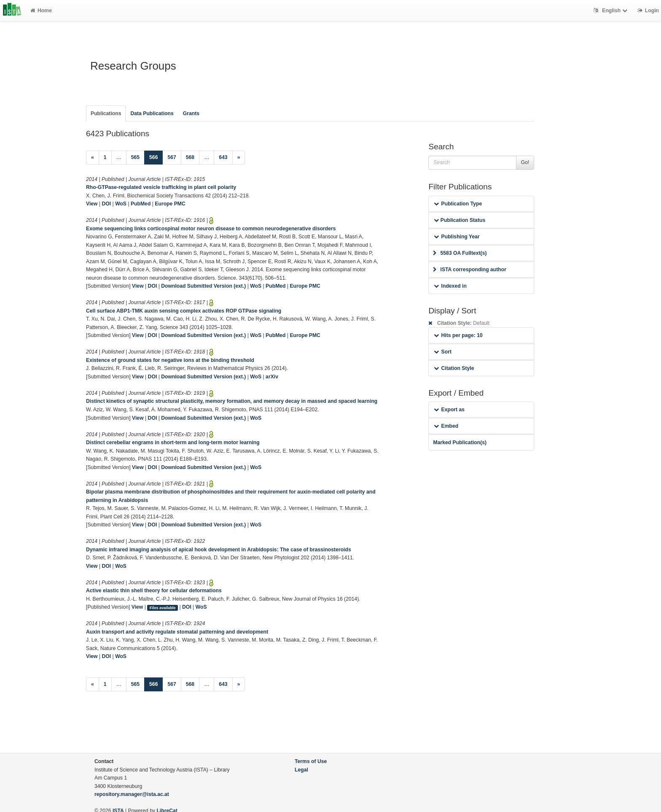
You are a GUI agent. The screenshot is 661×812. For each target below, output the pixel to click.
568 (190, 157)
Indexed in (450, 286)
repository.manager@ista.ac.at (132, 794)
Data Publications (152, 113)
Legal (301, 770)
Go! (525, 162)
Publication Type (458, 204)
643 (223, 157)
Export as (449, 410)
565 (135, 157)
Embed (446, 426)
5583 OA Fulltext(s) (460, 253)
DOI (107, 204)
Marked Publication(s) (460, 442)
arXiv (272, 377)
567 (172, 157)
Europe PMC (170, 204)
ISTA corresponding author (470, 270)
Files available (163, 607)
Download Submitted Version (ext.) (203, 286)
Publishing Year (457, 237)
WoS (121, 204)
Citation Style (454, 368)
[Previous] (93, 158)
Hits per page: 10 (458, 335)
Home (41, 11)
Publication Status (459, 220)
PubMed (141, 204)
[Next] (239, 158)
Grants (191, 113)
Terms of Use (311, 761)
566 (156, 157)
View (92, 204)
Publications (106, 113)
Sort (442, 352)
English (611, 11)
